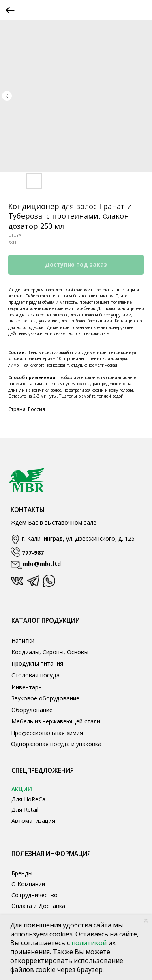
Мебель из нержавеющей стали (56, 721)
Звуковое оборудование (45, 698)
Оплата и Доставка (38, 906)
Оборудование (32, 710)
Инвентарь (27, 687)
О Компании (28, 884)
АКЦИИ (22, 789)
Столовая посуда (35, 675)
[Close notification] (146, 921)
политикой (90, 943)
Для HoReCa (28, 799)
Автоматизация (33, 821)
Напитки (23, 640)
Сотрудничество (34, 895)
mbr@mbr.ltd (42, 564)
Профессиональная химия (47, 733)
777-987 (33, 553)
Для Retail (25, 810)
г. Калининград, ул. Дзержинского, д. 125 (78, 538)
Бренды (22, 873)
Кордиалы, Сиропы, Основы (50, 652)
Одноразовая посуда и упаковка (56, 744)
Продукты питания (37, 663)
